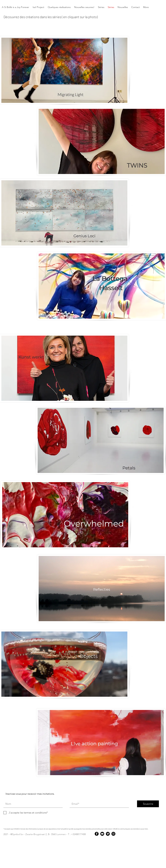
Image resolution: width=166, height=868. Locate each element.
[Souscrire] (148, 804)
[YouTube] (102, 834)
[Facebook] (97, 834)
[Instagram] (113, 834)
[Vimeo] (108, 834)
